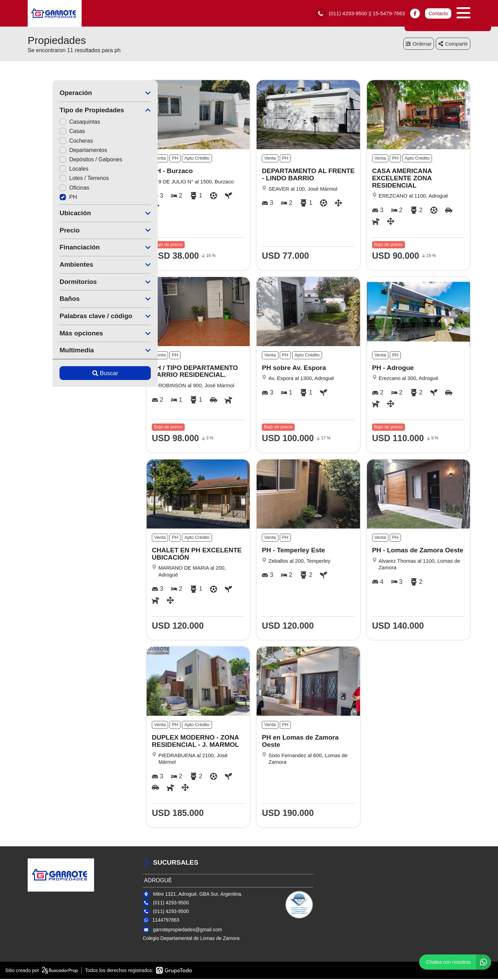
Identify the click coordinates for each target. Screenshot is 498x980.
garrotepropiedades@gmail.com (188, 931)
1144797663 (166, 921)
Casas (47, 132)
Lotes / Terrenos (59, 179)
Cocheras (51, 142)
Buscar (80, 374)
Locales (49, 170)
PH (43, 198)
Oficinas (49, 188)
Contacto (438, 14)
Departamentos (58, 151)
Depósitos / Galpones (66, 160)
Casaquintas (55, 123)
